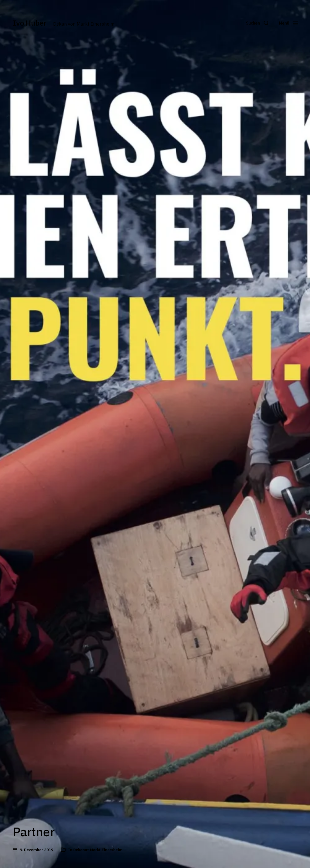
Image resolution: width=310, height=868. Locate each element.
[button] (254, 23)
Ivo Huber (31, 23)
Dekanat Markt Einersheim (98, 850)
